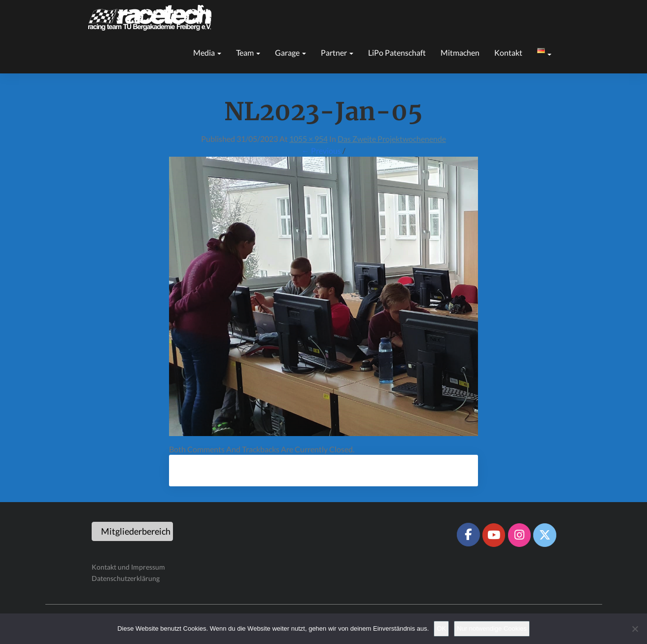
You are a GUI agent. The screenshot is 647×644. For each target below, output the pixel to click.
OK (441, 628)
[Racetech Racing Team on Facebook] (468, 535)
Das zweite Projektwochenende (392, 139)
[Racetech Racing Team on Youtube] (494, 535)
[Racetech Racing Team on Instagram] (519, 535)
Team (248, 52)
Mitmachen (460, 52)
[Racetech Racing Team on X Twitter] (545, 535)
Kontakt (508, 52)
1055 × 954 (308, 139)
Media (207, 52)
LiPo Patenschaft (397, 52)
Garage (290, 52)
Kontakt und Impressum (128, 567)
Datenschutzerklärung (126, 578)
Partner (337, 52)
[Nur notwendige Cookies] (635, 629)
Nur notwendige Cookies (492, 628)
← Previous (321, 151)
